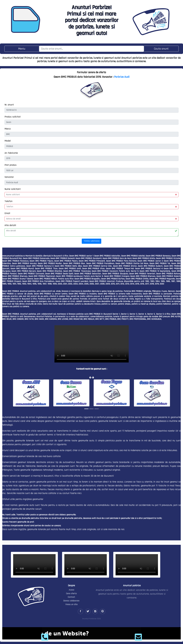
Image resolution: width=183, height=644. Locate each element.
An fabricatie (11, 153)
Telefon (8, 201)
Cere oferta (71, 594)
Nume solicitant (13, 189)
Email (7, 213)
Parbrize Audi (122, 77)
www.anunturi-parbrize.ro (14, 256)
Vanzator (9, 177)
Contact (71, 597)
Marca (8, 129)
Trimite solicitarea (92, 241)
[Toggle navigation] (22, 49)
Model (8, 141)
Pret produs (11, 165)
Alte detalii (10, 225)
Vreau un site (71, 604)
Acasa (71, 590)
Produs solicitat (13, 117)
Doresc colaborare (71, 601)
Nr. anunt (9, 105)
